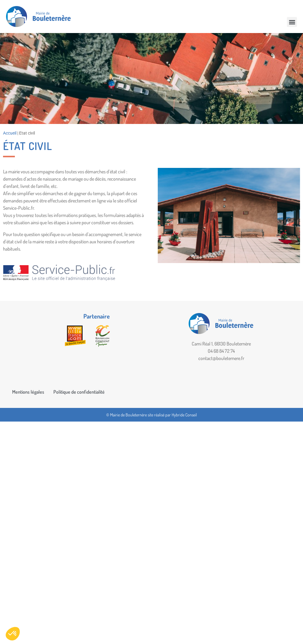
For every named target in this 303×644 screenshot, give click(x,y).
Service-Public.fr (20, 208)
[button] (292, 22)
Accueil (10, 133)
